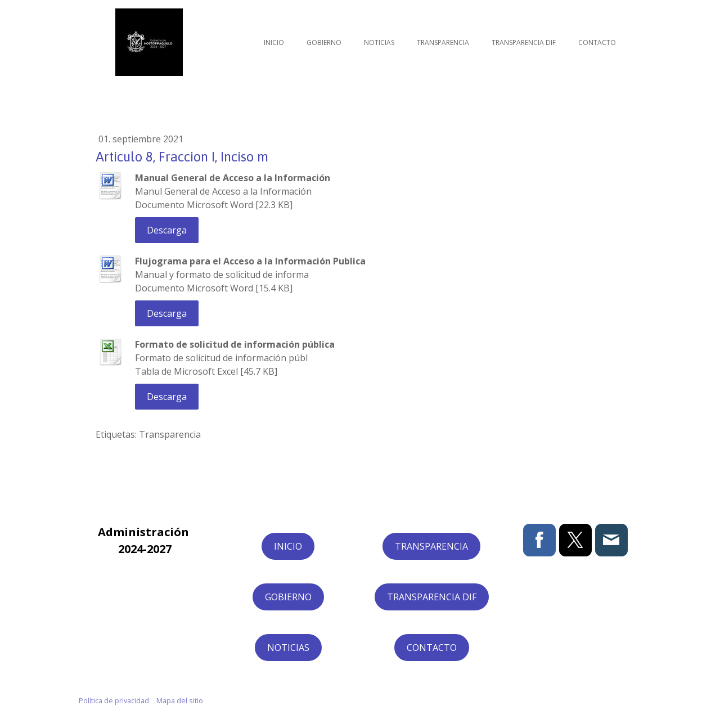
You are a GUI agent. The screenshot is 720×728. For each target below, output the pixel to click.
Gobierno (324, 42)
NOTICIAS (288, 648)
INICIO (288, 546)
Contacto (597, 42)
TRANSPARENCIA (431, 546)
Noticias (379, 42)
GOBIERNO (288, 597)
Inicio (274, 42)
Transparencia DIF (524, 42)
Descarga (167, 230)
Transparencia (443, 42)
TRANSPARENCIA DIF (432, 597)
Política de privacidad (114, 700)
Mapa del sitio (180, 700)
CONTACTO (432, 648)
